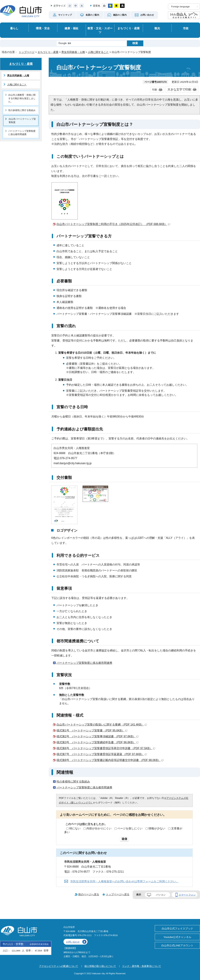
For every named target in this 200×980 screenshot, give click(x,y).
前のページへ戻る (89, 894)
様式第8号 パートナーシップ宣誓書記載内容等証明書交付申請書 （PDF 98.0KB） (110, 760)
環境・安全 (43, 28)
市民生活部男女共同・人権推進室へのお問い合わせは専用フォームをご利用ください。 (125, 881)
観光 (157, 28)
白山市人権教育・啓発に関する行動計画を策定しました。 (22, 98)
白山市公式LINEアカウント (177, 945)
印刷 (155, 90)
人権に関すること (98, 52)
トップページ (27, 52)
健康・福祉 (71, 28)
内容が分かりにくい (99, 828)
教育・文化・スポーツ (100, 30)
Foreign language (180, 7)
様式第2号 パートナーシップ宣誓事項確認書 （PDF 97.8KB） (97, 736)
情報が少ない (157, 828)
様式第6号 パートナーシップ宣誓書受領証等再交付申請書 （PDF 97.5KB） (106, 748)
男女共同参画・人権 (73, 52)
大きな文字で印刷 (179, 89)
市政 (186, 28)
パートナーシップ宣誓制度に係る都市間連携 (84, 663)
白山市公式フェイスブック (177, 928)
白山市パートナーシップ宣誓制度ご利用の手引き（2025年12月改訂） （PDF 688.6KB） (113, 224)
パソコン (161, 895)
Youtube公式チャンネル (177, 937)
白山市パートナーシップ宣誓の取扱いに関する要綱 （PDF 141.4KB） (102, 725)
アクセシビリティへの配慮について (59, 966)
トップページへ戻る (118, 894)
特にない (75, 828)
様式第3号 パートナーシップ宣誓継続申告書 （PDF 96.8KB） (97, 742)
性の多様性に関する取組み (73, 782)
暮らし (14, 28)
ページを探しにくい (130, 828)
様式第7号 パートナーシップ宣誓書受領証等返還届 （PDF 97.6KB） (102, 754)
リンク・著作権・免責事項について (142, 966)
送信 (124, 839)
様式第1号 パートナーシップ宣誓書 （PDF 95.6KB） (92, 730)
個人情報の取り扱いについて (100, 966)
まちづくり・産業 (129, 28)
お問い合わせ (73, 942)
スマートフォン (187, 895)
